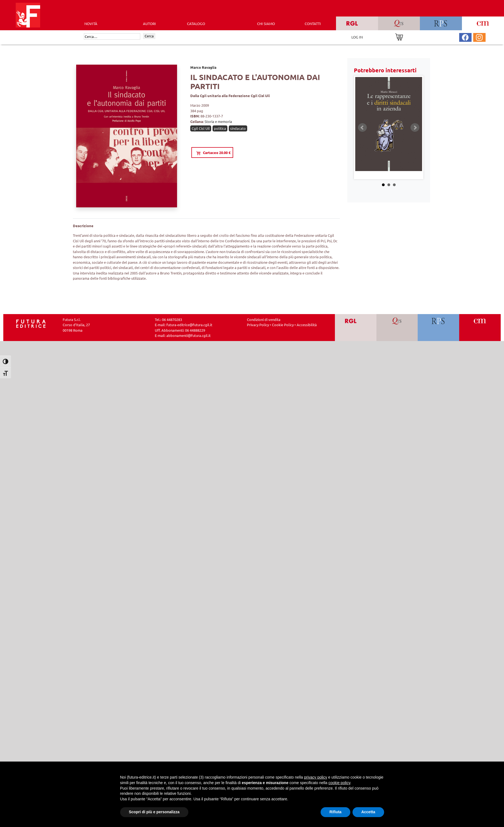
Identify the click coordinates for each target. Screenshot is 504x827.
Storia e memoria (218, 121)
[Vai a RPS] (438, 328)
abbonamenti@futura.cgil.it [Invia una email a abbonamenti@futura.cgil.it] (188, 335)
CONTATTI (313, 24)
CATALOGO (196, 24)
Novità (91, 24)
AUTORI (149, 24)
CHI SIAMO (266, 24)
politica (220, 128)
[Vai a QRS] (397, 328)
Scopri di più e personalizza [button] (154, 812)
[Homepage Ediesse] (31, 323)
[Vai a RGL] (356, 328)
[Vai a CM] (480, 328)
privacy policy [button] (316, 777)
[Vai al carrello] (399, 36)
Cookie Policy (283, 325)
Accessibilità (307, 325)
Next (415, 128)
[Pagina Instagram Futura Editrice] (479, 37)
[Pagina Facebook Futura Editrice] (465, 37)
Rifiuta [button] (335, 812)
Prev (362, 128)
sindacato (238, 128)
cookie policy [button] (339, 783)
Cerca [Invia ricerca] (149, 36)
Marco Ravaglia (203, 67)
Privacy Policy (258, 325)
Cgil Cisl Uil (201, 128)
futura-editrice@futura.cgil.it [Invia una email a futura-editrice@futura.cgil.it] (189, 325)
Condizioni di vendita (264, 319)
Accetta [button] (368, 812)
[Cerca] (112, 37)
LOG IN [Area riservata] (357, 37)
